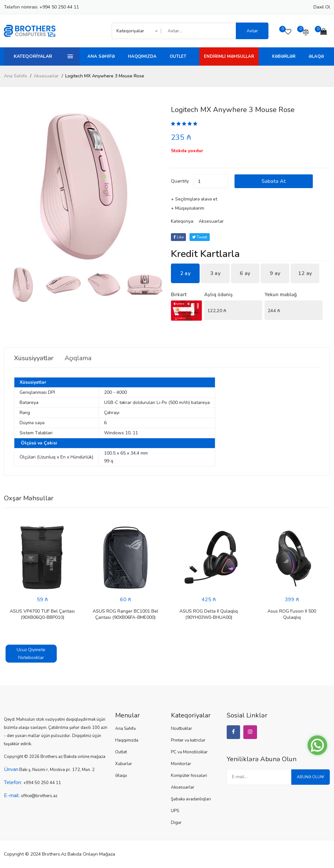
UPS (175, 811)
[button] (155, 186)
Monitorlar (181, 764)
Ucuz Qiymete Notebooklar (31, 654)
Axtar (252, 31)
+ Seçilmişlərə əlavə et (194, 199)
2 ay (185, 273)
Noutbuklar (182, 729)
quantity (180, 181)
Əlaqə (316, 56)
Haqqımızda (142, 56)
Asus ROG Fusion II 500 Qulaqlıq (292, 614)
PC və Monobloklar (189, 752)
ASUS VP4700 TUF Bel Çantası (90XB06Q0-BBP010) (42, 614)
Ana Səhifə (101, 56)
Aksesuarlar (46, 76)
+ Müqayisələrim (188, 208)
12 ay (305, 273)
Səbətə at (275, 181)
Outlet (178, 56)
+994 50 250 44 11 (59, 7)
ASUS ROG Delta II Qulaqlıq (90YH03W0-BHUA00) (209, 614)
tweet (200, 237)
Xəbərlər (284, 56)
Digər (176, 823)
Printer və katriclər (188, 740)
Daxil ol (322, 7)
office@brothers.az (39, 796)
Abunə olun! (310, 777)
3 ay (215, 273)
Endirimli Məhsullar (229, 56)
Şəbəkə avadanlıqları (191, 799)
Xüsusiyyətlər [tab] (34, 358)
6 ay (245, 273)
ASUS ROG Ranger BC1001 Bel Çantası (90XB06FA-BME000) (125, 614)
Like (179, 237)
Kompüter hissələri (189, 776)
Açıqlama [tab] (80, 358)
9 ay (275, 273)
